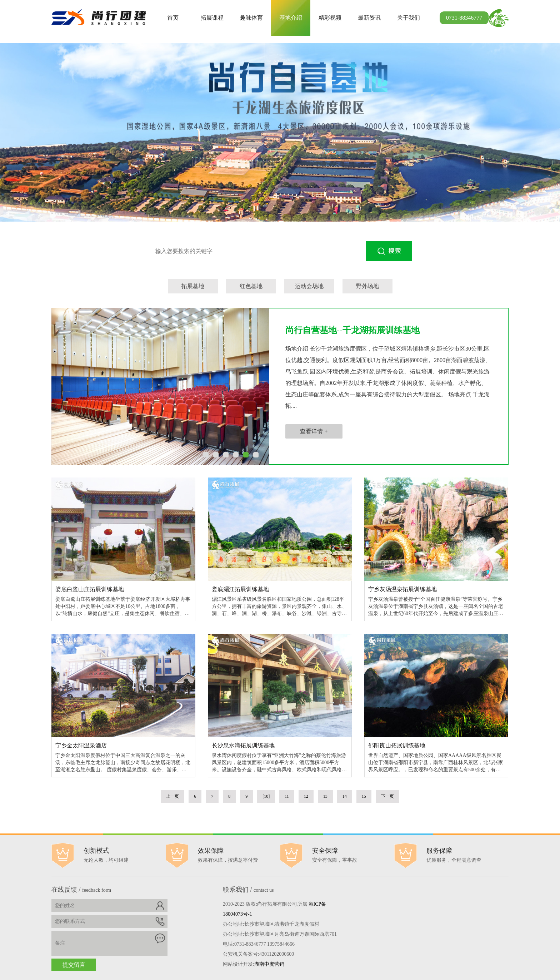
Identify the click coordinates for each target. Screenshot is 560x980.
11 (287, 796)
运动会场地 (309, 286)
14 (345, 796)
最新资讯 (369, 18)
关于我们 (409, 18)
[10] (266, 796)
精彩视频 (330, 18)
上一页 (172, 796)
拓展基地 (193, 286)
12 (306, 796)
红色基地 (251, 286)
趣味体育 (251, 18)
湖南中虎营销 (269, 964)
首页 (173, 18)
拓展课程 (212, 18)
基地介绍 (291, 18)
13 (325, 796)
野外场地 (367, 286)
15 (364, 796)
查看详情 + (314, 431)
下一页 (387, 796)
